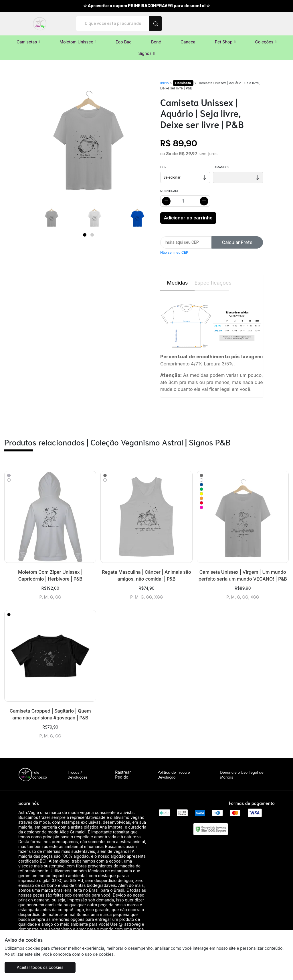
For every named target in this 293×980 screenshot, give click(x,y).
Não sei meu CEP (174, 252)
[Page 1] (85, 235)
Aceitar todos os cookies (40, 967)
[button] (28, 42)
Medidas (177, 283)
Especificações (212, 283)
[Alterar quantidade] (185, 201)
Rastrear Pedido (123, 775)
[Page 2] (92, 235)
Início (165, 83)
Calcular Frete (237, 242)
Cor (163, 167)
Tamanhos (221, 167)
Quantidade (170, 191)
